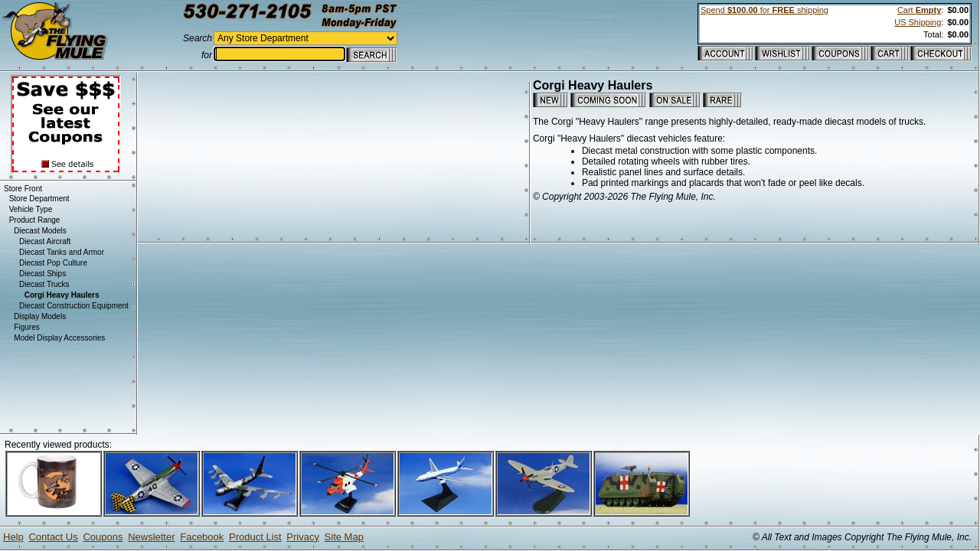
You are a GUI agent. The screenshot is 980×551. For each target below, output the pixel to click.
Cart (919, 10)
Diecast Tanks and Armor (62, 252)
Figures (26, 327)
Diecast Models (40, 231)
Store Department (39, 199)
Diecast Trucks (44, 284)
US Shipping (918, 22)
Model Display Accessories (59, 338)
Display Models (40, 316)
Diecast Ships (42, 274)
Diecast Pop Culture (53, 263)
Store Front (23, 189)
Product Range (35, 220)
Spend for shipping (764, 10)
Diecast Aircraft (45, 241)
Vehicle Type (31, 209)
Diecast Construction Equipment (74, 306)
